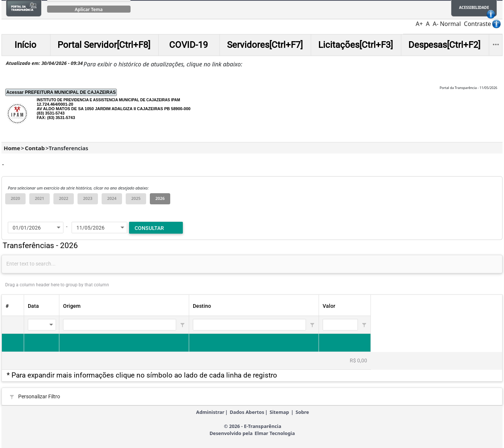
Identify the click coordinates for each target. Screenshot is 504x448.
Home (12, 148)
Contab (35, 148)
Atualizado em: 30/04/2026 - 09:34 (44, 63)
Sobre (302, 412)
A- (436, 24)
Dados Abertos (247, 412)
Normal (450, 24)
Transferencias (68, 148)
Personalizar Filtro (39, 396)
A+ (419, 24)
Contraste (477, 24)
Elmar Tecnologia (275, 433)
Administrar (210, 412)
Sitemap (279, 412)
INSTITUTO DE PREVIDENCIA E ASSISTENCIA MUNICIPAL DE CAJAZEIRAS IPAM (108, 100)
